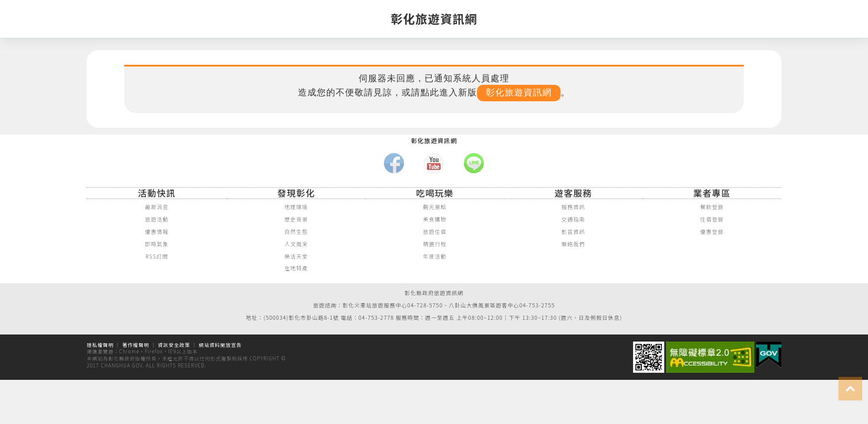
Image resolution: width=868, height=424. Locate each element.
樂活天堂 (296, 257)
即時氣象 (157, 244)
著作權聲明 (136, 345)
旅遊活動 (157, 220)
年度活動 (435, 257)
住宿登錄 (712, 220)
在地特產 (296, 269)
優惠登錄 (712, 232)
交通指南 (574, 220)
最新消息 (157, 207)
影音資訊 (574, 232)
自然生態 (296, 232)
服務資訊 (574, 207)
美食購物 (435, 220)
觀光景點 (435, 207)
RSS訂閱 (157, 257)
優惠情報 (157, 232)
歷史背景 (296, 220)
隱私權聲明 (100, 345)
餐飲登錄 (712, 207)
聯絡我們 (574, 244)
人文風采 (296, 244)
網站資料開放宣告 (221, 345)
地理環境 (296, 207)
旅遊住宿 (435, 232)
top (850, 389)
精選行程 (435, 244)
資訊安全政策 (174, 345)
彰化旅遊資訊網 (519, 92)
